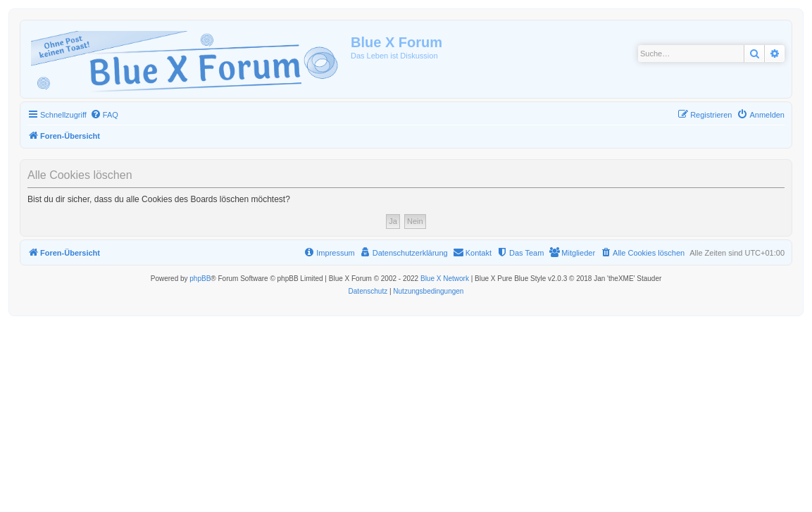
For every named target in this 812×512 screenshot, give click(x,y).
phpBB (200, 279)
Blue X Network (445, 279)
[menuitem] (104, 115)
